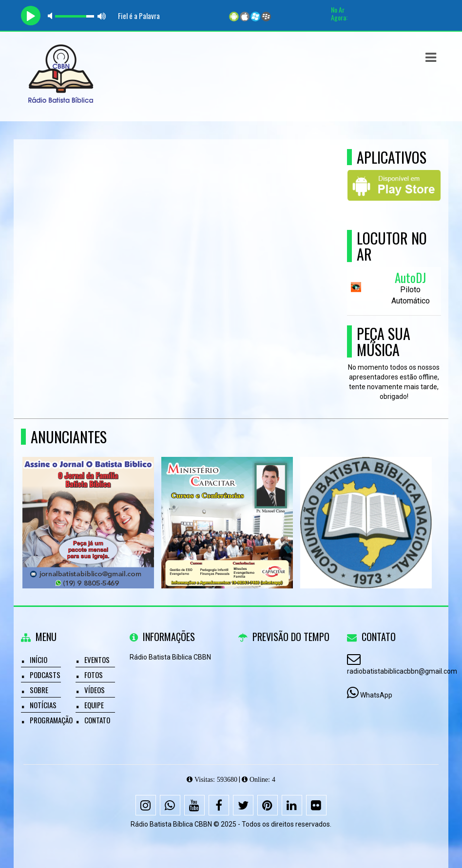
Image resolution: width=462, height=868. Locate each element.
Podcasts (45, 675)
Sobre (39, 690)
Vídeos (95, 690)
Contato (97, 720)
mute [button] (52, 16)
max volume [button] (102, 16)
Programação (51, 720)
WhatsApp (376, 695)
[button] (431, 57)
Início (38, 660)
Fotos (94, 675)
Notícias (43, 705)
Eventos (97, 660)
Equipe (94, 705)
